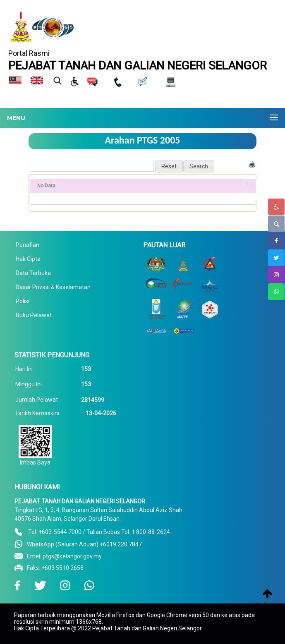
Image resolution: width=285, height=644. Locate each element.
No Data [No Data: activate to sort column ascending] (46, 186)
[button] (169, 166)
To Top (265, 605)
